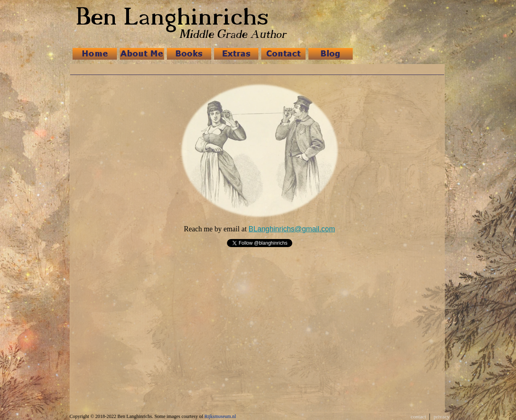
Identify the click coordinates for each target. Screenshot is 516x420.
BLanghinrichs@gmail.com (292, 229)
